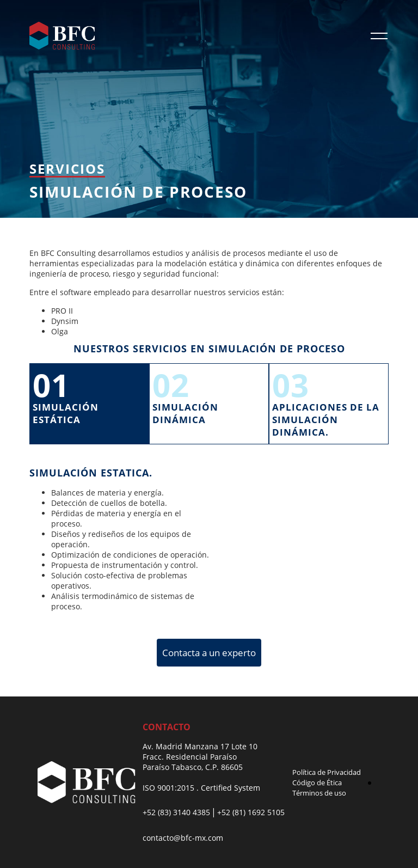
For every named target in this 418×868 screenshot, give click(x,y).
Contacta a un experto (209, 653)
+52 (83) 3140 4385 (176, 812)
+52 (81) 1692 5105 (251, 812)
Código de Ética (317, 783)
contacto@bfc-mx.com (183, 838)
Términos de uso (319, 793)
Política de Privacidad (327, 772)
